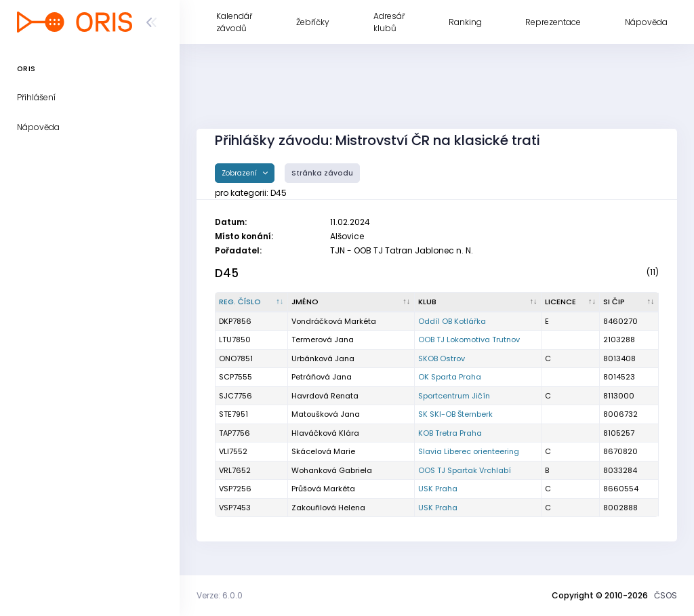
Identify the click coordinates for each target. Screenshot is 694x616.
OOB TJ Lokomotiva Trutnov (469, 340)
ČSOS (666, 595)
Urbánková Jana (323, 358)
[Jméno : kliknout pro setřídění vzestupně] (351, 302)
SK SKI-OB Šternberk (455, 414)
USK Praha (438, 489)
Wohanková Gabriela (332, 470)
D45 (227, 273)
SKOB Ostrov (442, 358)
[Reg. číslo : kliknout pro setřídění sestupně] (252, 302)
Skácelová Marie (323, 451)
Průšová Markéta (323, 489)
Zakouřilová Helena (328, 508)
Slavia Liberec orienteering (469, 451)
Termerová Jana (323, 340)
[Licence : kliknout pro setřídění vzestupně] (571, 302)
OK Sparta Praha (450, 377)
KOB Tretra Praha (450, 433)
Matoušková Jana (326, 414)
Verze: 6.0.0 (220, 595)
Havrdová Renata (325, 396)
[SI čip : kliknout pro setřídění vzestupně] (629, 302)
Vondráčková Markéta (334, 321)
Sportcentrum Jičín (454, 396)
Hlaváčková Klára (325, 433)
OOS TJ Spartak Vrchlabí (465, 470)
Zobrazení (240, 173)
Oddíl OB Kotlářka (452, 321)
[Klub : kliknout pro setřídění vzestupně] (478, 302)
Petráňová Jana (322, 377)
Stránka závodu (322, 173)
